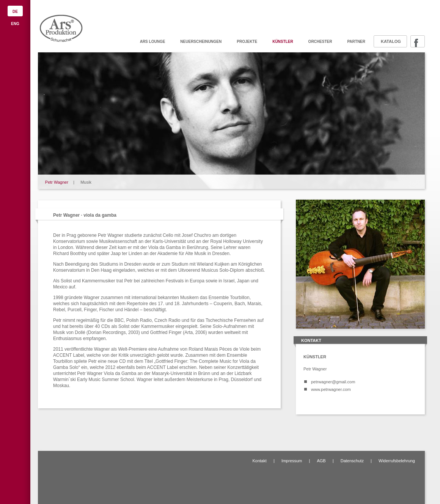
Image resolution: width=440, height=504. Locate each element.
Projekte (247, 42)
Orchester (320, 42)
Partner (356, 42)
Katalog (391, 41)
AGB (321, 461)
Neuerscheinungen (201, 42)
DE (15, 12)
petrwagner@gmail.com (333, 382)
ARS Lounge (153, 42)
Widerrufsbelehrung (397, 461)
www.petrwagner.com (331, 389)
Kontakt (259, 461)
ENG (15, 24)
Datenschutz (352, 461)
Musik (86, 182)
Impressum (292, 461)
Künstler (283, 42)
